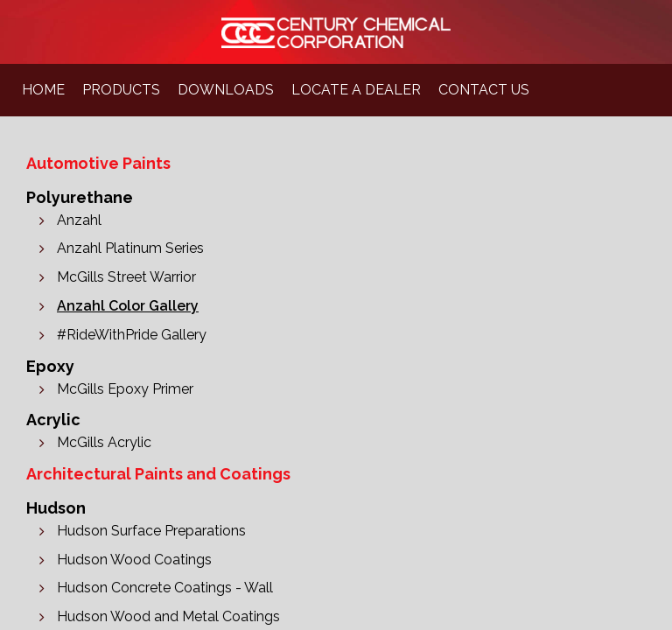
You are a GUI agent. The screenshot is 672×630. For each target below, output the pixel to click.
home (43, 90)
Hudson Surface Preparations (151, 531)
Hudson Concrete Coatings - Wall (165, 588)
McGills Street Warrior (126, 277)
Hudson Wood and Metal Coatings (168, 616)
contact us (484, 90)
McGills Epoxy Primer (125, 389)
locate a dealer (356, 90)
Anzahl (79, 220)
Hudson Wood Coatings (134, 560)
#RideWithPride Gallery (132, 335)
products (121, 90)
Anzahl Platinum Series (130, 248)
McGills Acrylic (104, 442)
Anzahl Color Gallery (128, 306)
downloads (226, 90)
